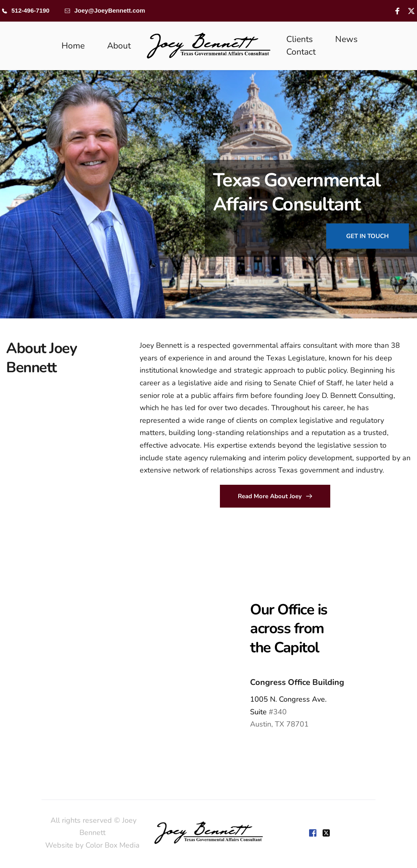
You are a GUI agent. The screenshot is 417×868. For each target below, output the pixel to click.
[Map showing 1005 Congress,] (104, 665)
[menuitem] (73, 46)
